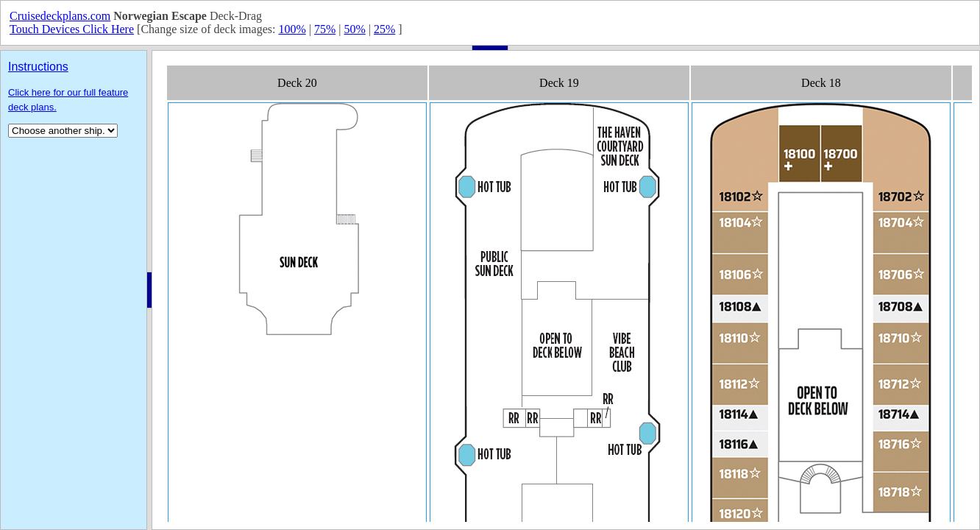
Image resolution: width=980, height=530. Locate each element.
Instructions (38, 67)
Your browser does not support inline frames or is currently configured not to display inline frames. (566, 290)
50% (354, 29)
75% (325, 29)
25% (384, 29)
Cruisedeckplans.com (60, 16)
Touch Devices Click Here (72, 29)
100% (292, 29)
